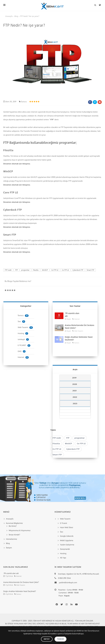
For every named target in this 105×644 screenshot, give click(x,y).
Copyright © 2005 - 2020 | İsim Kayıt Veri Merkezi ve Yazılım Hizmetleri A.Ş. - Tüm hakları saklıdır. (52, 621)
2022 (75, 397)
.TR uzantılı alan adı (72, 315)
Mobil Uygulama (67, 540)
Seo (21, 321)
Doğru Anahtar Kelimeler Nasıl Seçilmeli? (79, 338)
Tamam (60, 639)
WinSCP (8, 171)
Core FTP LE (11, 192)
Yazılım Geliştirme (67, 545)
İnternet (23, 357)
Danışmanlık (65, 549)
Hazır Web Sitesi (67, 527)
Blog (16, 16)
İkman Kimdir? (14, 535)
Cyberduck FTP (13, 210)
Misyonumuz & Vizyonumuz (20, 530)
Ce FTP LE (55, 270)
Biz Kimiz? (13, 526)
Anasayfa (9, 16)
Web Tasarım (25, 327)
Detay (47, 639)
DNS (22, 351)
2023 (75, 403)
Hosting (23, 333)
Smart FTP (10, 235)
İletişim (9, 548)
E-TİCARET (24, 345)
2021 (75, 391)
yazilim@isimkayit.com (67, 582)
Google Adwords (67, 536)
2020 (75, 384)
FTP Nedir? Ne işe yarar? (30, 16)
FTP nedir (8, 270)
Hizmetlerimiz (11, 539)
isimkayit (23, 339)
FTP (52, 120)
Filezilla (8, 150)
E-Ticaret (64, 523)
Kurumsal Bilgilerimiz (14, 523)
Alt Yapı (63, 558)
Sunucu (23, 102)
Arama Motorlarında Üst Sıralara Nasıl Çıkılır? (80, 327)
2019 (74, 378)
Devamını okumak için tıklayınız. (17, 164)
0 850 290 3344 (64, 578)
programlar (25, 270)
